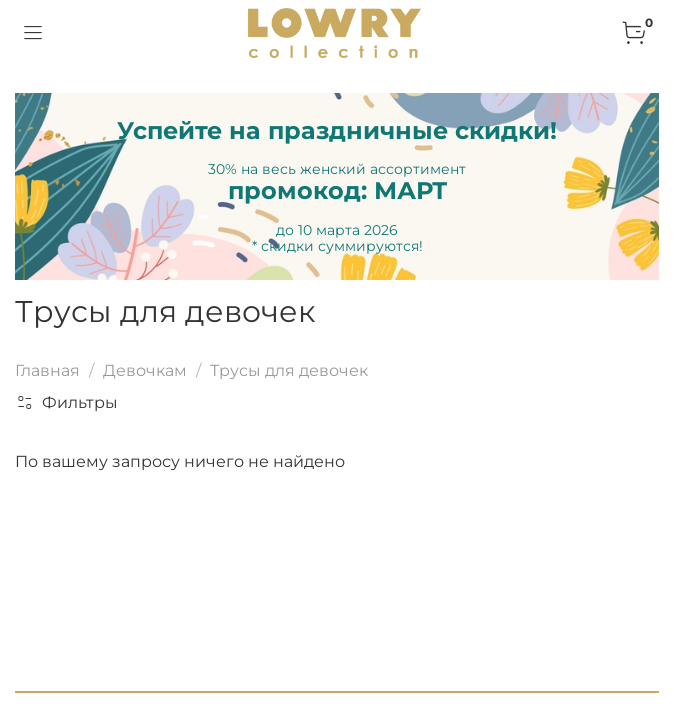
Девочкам (145, 370)
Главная (47, 370)
